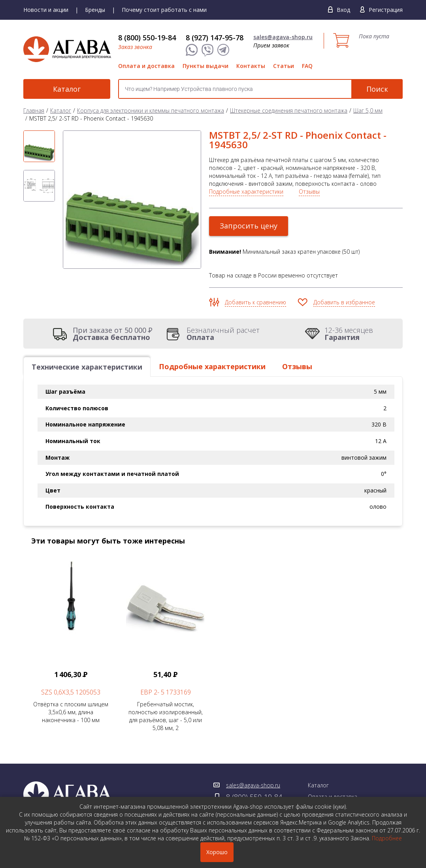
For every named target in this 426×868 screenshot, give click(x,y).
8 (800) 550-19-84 (147, 38)
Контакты (251, 66)
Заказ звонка (135, 47)
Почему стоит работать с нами (164, 10)
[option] (39, 146)
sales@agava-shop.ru (283, 37)
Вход (343, 10)
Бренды (95, 10)
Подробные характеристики (246, 192)
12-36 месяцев (349, 334)
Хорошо (217, 852)
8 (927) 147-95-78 (215, 38)
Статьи (284, 66)
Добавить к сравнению (255, 302)
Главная (34, 110)
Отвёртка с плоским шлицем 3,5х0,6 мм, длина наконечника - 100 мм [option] (71, 639)
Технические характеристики (87, 367)
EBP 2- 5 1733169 (166, 692)
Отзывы (309, 192)
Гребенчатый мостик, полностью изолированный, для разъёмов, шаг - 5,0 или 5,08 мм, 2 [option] (166, 643)
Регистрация (386, 10)
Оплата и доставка (146, 66)
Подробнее (387, 838)
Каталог (67, 89)
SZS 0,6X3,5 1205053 (71, 692)
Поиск (377, 89)
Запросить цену (249, 226)
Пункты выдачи (205, 66)
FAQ (307, 66)
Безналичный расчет (223, 334)
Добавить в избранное (344, 302)
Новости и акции (46, 10)
